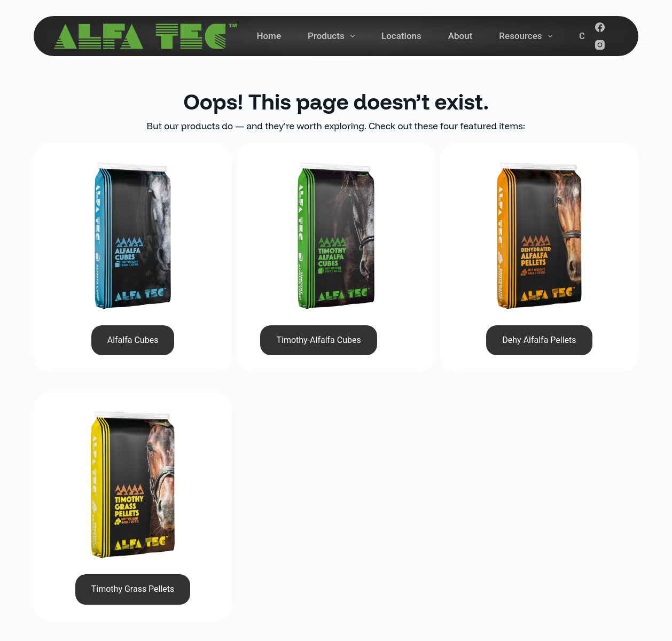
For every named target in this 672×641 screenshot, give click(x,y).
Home (269, 36)
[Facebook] (600, 27)
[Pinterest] (592, 564)
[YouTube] (544, 564)
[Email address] (532, 525)
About (460, 36)
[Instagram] (600, 45)
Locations (401, 36)
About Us (398, 526)
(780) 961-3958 (240, 479)
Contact (396, 549)
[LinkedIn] (568, 564)
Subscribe (605, 525)
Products (333, 36)
